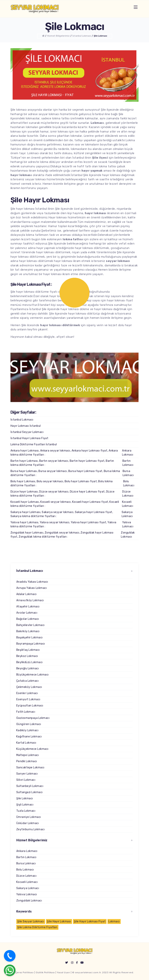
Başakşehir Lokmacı (29, 638)
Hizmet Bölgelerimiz (58, 36)
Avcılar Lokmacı (27, 613)
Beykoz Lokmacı (27, 656)
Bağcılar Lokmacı (28, 619)
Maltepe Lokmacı (28, 755)
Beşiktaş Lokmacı (28, 650)
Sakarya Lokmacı (127, 514)
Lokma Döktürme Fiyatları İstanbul (34, 444)
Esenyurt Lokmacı (28, 699)
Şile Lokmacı (100, 36)
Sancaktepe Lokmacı (30, 767)
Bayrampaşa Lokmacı (31, 644)
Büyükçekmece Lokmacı (32, 675)
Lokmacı (114, 921)
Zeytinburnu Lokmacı (30, 829)
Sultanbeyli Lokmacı (30, 786)
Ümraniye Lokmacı (29, 817)
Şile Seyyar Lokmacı (31, 921)
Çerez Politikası (25, 972)
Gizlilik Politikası (45, 972)
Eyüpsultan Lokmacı (30, 706)
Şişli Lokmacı (25, 805)
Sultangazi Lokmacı (29, 792)
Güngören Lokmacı (29, 724)
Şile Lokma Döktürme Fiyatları (37, 927)
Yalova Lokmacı (128, 524)
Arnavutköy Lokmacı (30, 600)
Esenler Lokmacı (27, 693)
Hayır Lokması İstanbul (26, 426)
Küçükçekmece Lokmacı (32, 749)
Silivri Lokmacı (26, 780)
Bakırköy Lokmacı (28, 631)
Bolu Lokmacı (129, 483)
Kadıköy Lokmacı (27, 730)
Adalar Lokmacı (26, 594)
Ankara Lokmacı (128, 453)
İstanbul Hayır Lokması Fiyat (29, 438)
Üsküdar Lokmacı (28, 823)
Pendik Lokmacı (27, 761)
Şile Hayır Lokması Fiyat (90, 921)
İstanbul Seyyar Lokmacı (27, 432)
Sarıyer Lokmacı (27, 774)
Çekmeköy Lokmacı (29, 687)
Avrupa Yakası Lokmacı (32, 588)
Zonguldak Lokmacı (128, 535)
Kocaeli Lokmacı (128, 504)
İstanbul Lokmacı (82, 36)
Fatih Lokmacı (26, 712)
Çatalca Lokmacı (27, 681)
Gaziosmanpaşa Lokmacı (33, 718)
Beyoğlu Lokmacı (28, 668)
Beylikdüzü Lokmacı (29, 662)
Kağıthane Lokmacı (29, 737)
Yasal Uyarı (63, 972)
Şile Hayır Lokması (59, 921)
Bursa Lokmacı (128, 473)
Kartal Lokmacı (26, 743)
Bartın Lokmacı (128, 463)
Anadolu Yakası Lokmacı (32, 582)
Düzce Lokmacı (128, 494)
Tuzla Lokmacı (26, 811)
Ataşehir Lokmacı (28, 607)
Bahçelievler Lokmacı (30, 625)
